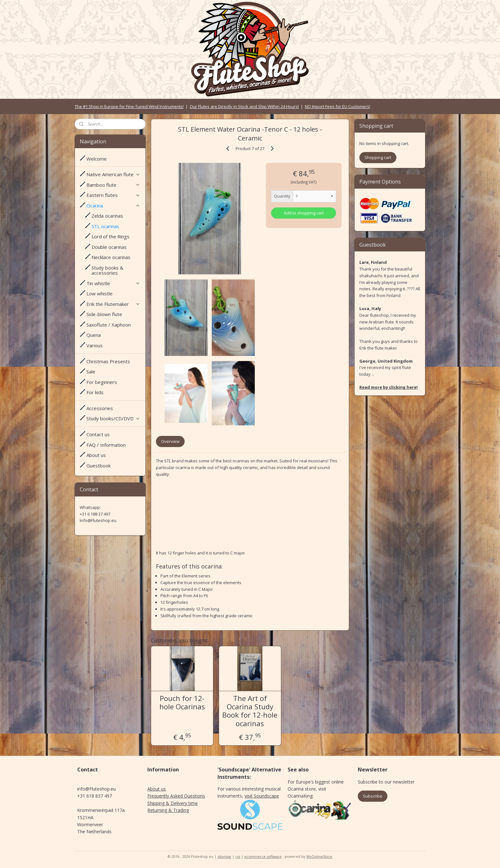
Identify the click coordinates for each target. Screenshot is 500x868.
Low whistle (99, 293)
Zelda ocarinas (107, 216)
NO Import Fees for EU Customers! (338, 106)
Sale (91, 372)
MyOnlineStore (319, 856)
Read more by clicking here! (389, 387)
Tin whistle (113, 283)
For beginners (102, 382)
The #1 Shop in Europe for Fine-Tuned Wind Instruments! (129, 106)
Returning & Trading (168, 810)
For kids (95, 392)
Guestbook (99, 466)
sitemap (224, 856)
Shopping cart (378, 157)
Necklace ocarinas (111, 257)
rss (238, 856)
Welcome (97, 159)
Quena (94, 335)
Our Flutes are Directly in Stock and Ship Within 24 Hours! (244, 106)
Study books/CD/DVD (113, 418)
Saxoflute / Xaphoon (109, 325)
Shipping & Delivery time (173, 803)
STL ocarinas (105, 226)
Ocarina (113, 206)
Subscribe (373, 796)
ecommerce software (263, 856)
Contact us (98, 434)
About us (96, 455)
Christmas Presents (108, 361)
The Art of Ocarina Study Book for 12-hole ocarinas (250, 711)
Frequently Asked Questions (176, 796)
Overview (170, 441)
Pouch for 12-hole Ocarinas (182, 702)
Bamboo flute (113, 185)
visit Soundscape (262, 796)
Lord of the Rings (110, 236)
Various (95, 345)
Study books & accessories (107, 270)
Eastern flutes (113, 195)
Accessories (100, 408)
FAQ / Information (106, 445)
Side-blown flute (104, 314)
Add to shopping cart (304, 213)
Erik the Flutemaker (113, 304)
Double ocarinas (109, 247)
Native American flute (113, 174)
